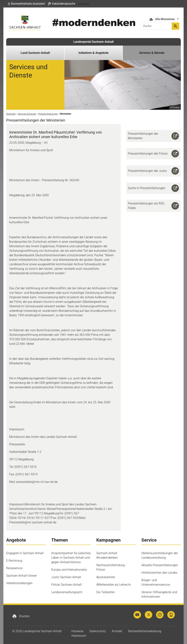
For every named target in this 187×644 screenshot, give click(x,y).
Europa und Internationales (69, 570)
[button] (26, 4)
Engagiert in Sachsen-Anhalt (25, 553)
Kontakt (117, 631)
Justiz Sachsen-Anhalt (66, 577)
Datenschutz (98, 631)
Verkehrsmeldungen (19, 583)
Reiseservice (14, 568)
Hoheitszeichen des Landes (159, 573)
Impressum (79, 636)
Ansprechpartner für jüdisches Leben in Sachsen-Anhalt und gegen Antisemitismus (71, 558)
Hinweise (77, 631)
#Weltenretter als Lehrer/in (114, 585)
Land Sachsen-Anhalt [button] (35, 53)
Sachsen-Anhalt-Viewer (21, 576)
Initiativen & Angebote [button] (93, 53)
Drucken (21, 616)
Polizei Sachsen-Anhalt (66, 585)
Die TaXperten (106, 592)
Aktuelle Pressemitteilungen (160, 565)
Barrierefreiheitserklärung (145, 631)
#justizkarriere (106, 577)
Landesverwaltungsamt (67, 592)
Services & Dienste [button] (152, 53)
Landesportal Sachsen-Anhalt (93, 42)
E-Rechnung (14, 561)
